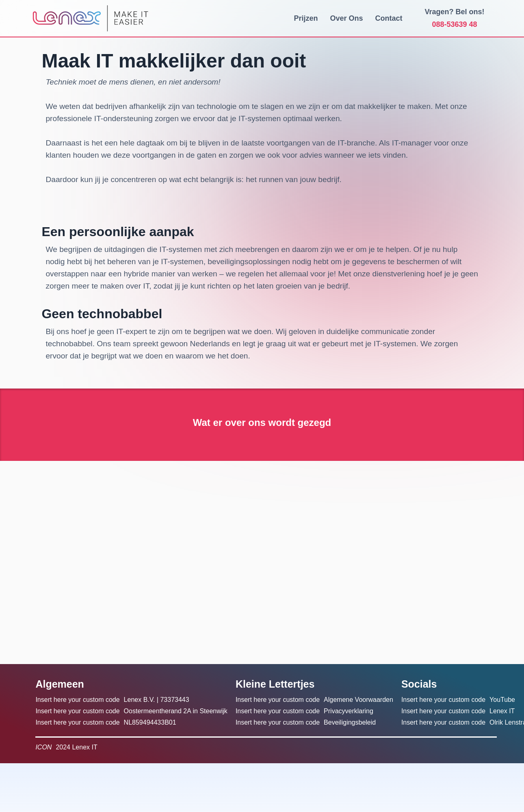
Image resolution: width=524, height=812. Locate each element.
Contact (389, 18)
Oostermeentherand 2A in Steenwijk (176, 711)
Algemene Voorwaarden (358, 700)
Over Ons (347, 18)
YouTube (502, 700)
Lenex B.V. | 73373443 (157, 700)
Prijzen (306, 18)
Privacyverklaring (349, 711)
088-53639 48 (455, 24)
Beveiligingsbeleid (350, 722)
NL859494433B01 (150, 722)
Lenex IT (502, 711)
